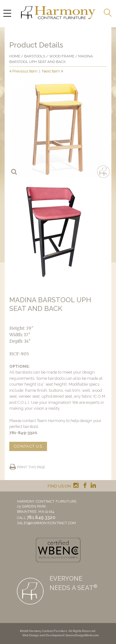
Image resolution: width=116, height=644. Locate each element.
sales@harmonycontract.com (47, 523)
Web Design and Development (43, 635)
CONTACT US (28, 446)
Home (15, 56)
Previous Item (25, 71)
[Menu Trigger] (7, 13)
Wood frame (62, 56)
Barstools (35, 56)
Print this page (31, 467)
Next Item (51, 71)
